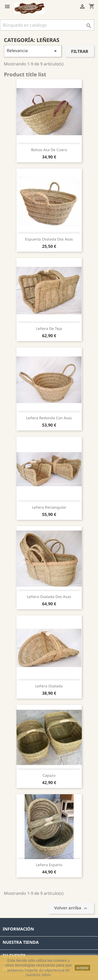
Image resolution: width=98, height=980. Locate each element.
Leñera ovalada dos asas (49, 597)
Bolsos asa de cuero (49, 150)
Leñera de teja (49, 328)
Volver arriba (71, 908)
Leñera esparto (49, 865)
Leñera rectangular (49, 507)
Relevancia (33, 51)
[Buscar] (47, 25)
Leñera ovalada (49, 686)
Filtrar (80, 51)
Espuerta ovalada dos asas (49, 239)
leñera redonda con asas (49, 418)
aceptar (82, 968)
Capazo (49, 775)
